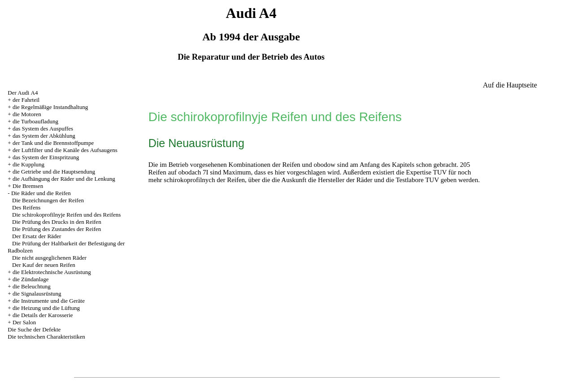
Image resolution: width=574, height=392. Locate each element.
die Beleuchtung (32, 286)
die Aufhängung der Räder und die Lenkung (64, 179)
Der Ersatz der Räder (37, 236)
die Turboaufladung (35, 121)
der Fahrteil (26, 100)
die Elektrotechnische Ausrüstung (52, 272)
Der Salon (24, 322)
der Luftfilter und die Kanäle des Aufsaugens (65, 150)
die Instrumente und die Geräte (49, 301)
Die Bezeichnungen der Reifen (48, 200)
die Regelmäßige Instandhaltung (50, 107)
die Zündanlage (31, 279)
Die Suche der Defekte (34, 329)
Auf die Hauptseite (510, 85)
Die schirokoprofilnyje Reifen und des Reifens (66, 215)
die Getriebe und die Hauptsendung (54, 172)
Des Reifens (26, 207)
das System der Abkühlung (44, 136)
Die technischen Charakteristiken (46, 337)
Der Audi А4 (23, 93)
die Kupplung (28, 164)
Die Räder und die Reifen (41, 193)
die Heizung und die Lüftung (46, 308)
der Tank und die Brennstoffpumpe (53, 143)
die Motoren (27, 114)
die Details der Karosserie (43, 315)
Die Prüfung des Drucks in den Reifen (57, 222)
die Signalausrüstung (37, 294)
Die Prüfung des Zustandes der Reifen (57, 229)
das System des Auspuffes (43, 128)
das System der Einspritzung (46, 157)
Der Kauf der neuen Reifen (44, 265)
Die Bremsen (28, 186)
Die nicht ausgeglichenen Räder (49, 258)
